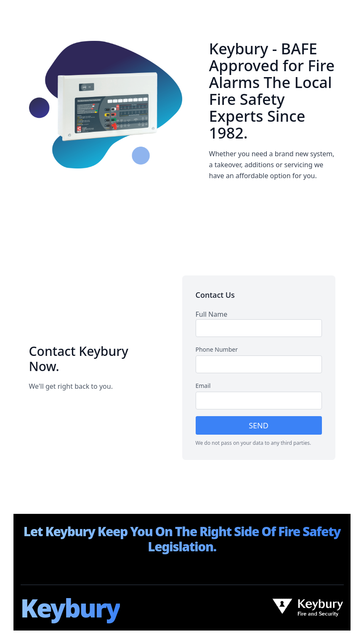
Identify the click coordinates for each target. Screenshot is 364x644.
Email (203, 386)
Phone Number (217, 349)
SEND (259, 425)
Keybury (70, 608)
